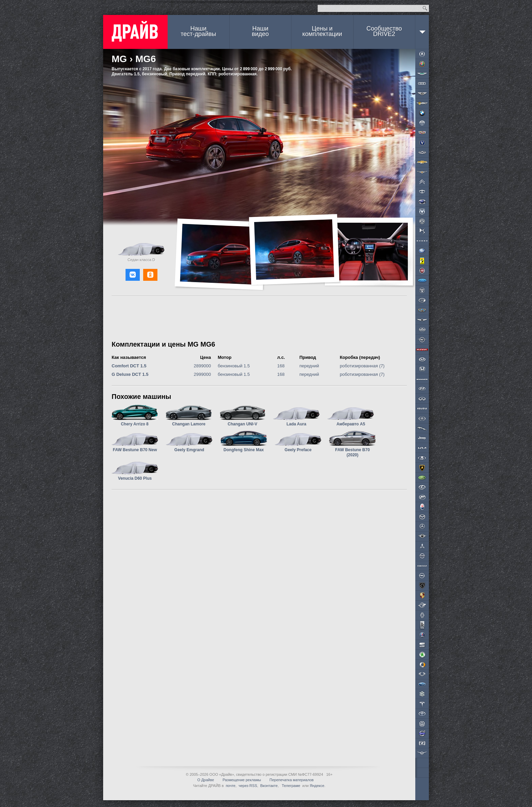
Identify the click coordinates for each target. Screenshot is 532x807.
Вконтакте (269, 786)
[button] (133, 275)
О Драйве (206, 780)
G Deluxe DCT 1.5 (130, 374)
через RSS (248, 786)
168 (281, 366)
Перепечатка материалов (291, 780)
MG (119, 59)
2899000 (202, 366)
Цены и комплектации (322, 31)
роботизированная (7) (362, 366)
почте (231, 786)
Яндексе (317, 786)
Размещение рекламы (242, 780)
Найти (425, 8)
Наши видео (260, 31)
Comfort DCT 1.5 (129, 366)
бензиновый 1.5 (234, 366)
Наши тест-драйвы (198, 31)
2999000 (202, 374)
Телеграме (291, 786)
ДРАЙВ (135, 32)
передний (309, 366)
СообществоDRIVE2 (384, 31)
